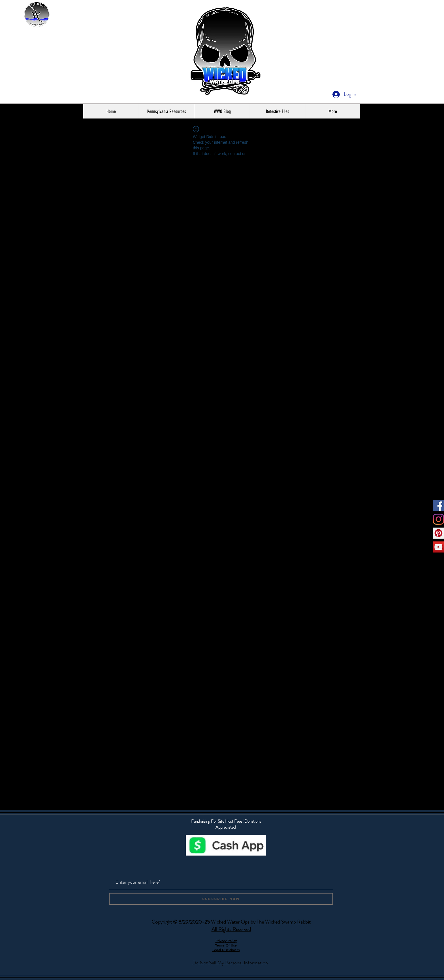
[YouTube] (438, 547)
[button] (166, 111)
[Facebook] (438, 505)
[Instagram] (438, 519)
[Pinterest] (438, 533)
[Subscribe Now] (221, 899)
